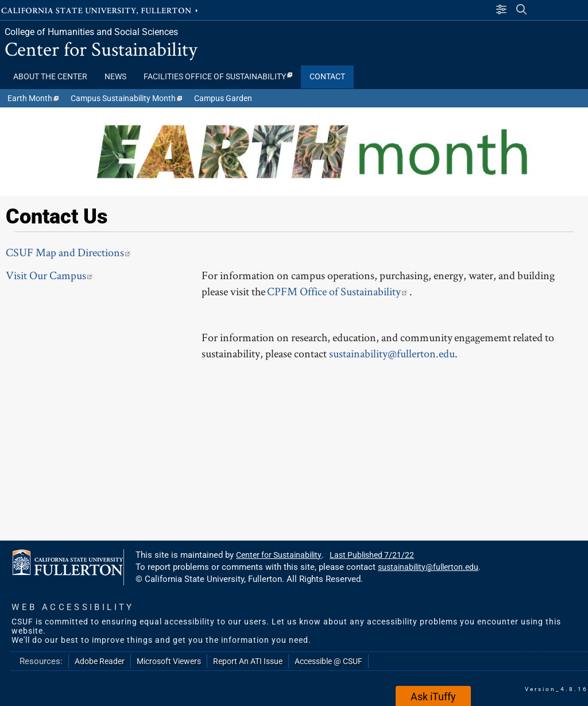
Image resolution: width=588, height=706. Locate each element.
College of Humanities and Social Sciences (91, 32)
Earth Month (33, 98)
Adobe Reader (100, 661)
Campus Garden (223, 98)
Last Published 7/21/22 (372, 555)
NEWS (115, 77)
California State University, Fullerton (100, 10)
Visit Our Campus (49, 275)
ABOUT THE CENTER (50, 77)
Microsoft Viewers (169, 661)
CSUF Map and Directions (68, 252)
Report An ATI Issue (248, 661)
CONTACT (327, 77)
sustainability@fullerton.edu (392, 353)
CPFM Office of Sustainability (338, 291)
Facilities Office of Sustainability (218, 77)
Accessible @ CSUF (328, 661)
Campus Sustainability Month (126, 98)
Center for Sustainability (101, 49)
